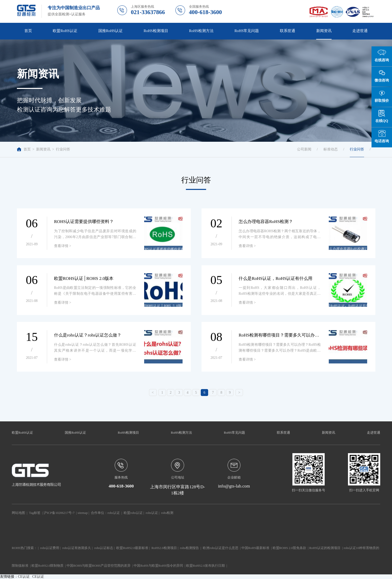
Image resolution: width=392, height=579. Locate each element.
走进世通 (360, 31)
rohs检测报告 (189, 548)
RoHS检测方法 (201, 31)
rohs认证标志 (104, 548)
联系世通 (288, 31)
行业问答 (63, 149)
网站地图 (18, 513)
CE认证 (24, 577)
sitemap (83, 513)
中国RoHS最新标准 (255, 548)
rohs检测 (167, 513)
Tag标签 (35, 513)
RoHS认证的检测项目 (325, 548)
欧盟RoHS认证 (65, 31)
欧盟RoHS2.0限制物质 (47, 566)
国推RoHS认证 (111, 31)
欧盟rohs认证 (133, 513)
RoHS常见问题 (247, 31)
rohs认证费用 (50, 548)
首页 (28, 31)
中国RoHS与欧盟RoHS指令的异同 (158, 566)
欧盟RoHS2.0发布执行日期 (205, 566)
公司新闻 (304, 149)
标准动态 (331, 149)
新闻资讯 (324, 31)
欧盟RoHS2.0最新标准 (132, 548)
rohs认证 (114, 513)
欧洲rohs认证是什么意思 (221, 548)
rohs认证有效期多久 (77, 548)
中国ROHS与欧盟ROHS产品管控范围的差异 (99, 566)
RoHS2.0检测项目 (164, 548)
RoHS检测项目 (156, 31)
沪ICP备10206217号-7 (59, 513)
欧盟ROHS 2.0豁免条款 (289, 548)
